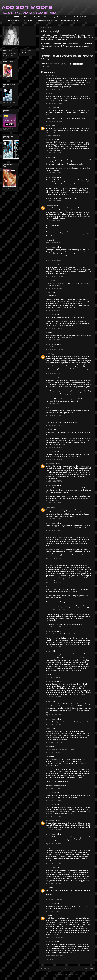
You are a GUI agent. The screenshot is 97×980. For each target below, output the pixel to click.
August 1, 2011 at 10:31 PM (55, 937)
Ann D (48, 888)
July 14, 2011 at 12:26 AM (54, 742)
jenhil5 (48, 507)
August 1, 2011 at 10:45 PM (55, 955)
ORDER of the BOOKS (22, 17)
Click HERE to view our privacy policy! (10, 55)
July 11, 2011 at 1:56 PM (54, 627)
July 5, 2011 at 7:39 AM (53, 559)
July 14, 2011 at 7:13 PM (54, 816)
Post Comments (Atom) (72, 974)
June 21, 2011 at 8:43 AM (54, 221)
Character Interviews (13, 21)
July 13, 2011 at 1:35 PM (54, 697)
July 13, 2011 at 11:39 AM (54, 677)
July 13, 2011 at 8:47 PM (54, 725)
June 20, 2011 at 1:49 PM (54, 153)
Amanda (48, 157)
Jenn (47, 535)
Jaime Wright (50, 281)
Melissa (48, 587)
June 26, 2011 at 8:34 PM (54, 459)
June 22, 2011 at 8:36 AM (54, 288)
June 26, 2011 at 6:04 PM (54, 447)
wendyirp (49, 125)
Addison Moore (27, 8)
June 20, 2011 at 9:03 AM (54, 121)
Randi (48, 915)
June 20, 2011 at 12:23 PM (54, 135)
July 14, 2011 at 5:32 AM (54, 752)
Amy (47, 332)
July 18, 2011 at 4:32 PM (54, 883)
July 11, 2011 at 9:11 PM (54, 647)
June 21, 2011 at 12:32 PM (54, 277)
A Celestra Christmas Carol (47, 21)
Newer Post (45, 969)
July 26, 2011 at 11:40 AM (54, 911)
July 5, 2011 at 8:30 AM (53, 583)
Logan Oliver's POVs (59, 17)
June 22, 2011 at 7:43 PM (54, 328)
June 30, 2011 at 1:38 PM (54, 531)
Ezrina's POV (29, 21)
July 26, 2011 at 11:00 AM (54, 899)
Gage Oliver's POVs (41, 17)
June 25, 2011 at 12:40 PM (54, 425)
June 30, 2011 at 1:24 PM (54, 519)
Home (8, 17)
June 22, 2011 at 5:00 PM (54, 310)
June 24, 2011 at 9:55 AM (54, 404)
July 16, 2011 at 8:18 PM (54, 830)
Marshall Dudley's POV (79, 17)
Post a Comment (49, 959)
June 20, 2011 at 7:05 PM (54, 201)
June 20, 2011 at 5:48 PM (54, 173)
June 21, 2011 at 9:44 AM (54, 261)
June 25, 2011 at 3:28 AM (54, 416)
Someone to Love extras (70, 21)
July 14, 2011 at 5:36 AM (54, 788)
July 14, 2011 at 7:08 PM (54, 800)
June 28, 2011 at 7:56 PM (54, 481)
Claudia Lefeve (51, 94)
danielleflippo (50, 354)
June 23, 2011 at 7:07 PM (54, 374)
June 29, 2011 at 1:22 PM (54, 503)
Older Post (90, 969)
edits (48, 67)
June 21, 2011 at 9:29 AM (54, 243)
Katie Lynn (49, 429)
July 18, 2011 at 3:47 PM (54, 864)
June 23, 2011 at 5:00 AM (54, 340)
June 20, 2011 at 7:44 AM (54, 103)
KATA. (48, 408)
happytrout (49, 205)
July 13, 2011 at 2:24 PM (54, 715)
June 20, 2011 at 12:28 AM (54, 90)
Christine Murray (51, 76)
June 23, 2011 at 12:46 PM (54, 350)
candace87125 (51, 463)
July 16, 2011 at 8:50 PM (54, 844)
